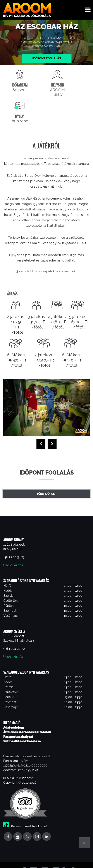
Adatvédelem (14, 728)
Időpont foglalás (47, 58)
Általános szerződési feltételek (27, 732)
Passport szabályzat (18, 737)
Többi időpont (47, 494)
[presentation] (41, 444)
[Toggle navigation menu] (88, 10)
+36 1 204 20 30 (14, 649)
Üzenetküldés (13, 565)
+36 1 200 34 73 (14, 557)
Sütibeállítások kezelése (22, 741)
